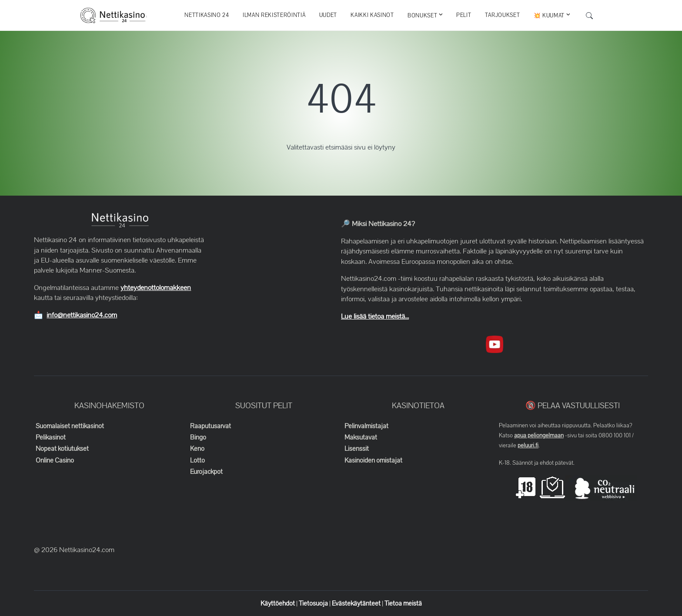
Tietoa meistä (403, 603)
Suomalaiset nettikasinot (70, 426)
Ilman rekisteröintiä (274, 15)
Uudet (328, 15)
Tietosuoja (314, 603)
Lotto (197, 460)
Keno (197, 449)
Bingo (198, 437)
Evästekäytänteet (357, 603)
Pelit (464, 15)
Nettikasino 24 (207, 15)
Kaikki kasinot (372, 15)
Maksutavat (361, 437)
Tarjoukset (503, 15)
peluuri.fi (528, 446)
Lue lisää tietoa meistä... (375, 316)
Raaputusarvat (211, 426)
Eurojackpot (206, 472)
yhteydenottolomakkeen (156, 288)
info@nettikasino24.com (82, 315)
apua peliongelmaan (539, 436)
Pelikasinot (51, 437)
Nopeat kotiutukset (62, 449)
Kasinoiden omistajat (373, 460)
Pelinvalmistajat (366, 426)
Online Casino (55, 460)
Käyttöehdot (278, 603)
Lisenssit (357, 449)
